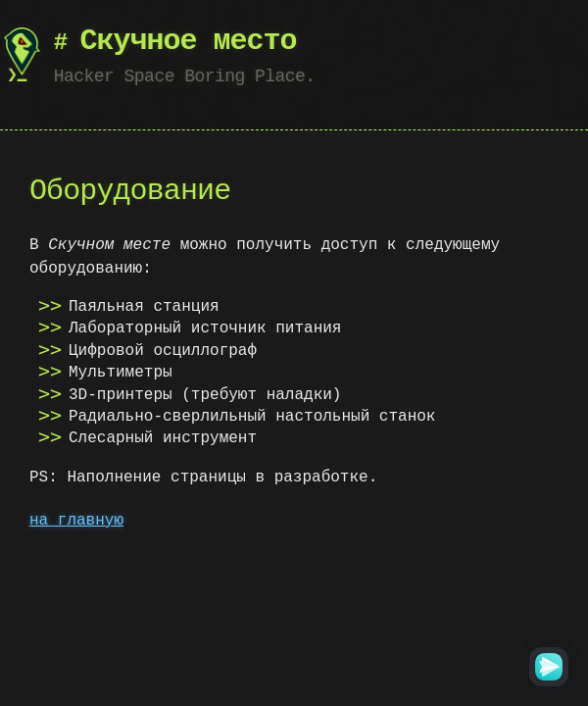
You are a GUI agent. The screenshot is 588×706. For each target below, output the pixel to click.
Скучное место (189, 42)
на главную (76, 521)
